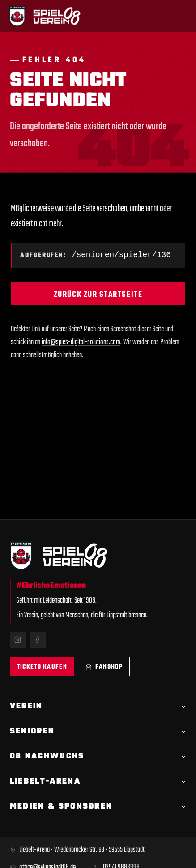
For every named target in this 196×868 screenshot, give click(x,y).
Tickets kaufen (42, 667)
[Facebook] (38, 640)
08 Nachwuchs (98, 756)
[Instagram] (18, 640)
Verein (98, 706)
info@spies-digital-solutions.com (81, 343)
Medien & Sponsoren (98, 807)
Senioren (98, 731)
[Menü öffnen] (177, 16)
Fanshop (104, 667)
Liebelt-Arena (98, 782)
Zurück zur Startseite (98, 296)
